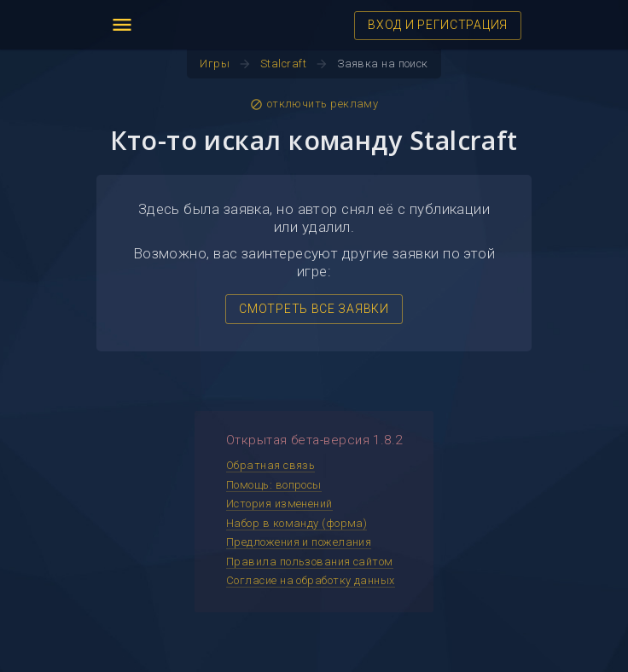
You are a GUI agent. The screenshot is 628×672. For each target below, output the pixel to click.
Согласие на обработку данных (311, 580)
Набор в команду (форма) (297, 523)
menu (122, 25)
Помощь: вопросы (274, 485)
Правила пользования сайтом (310, 562)
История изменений (279, 504)
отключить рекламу (314, 104)
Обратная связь (270, 465)
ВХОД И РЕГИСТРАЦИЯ (438, 25)
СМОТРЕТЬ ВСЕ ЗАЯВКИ (314, 309)
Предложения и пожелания (299, 542)
